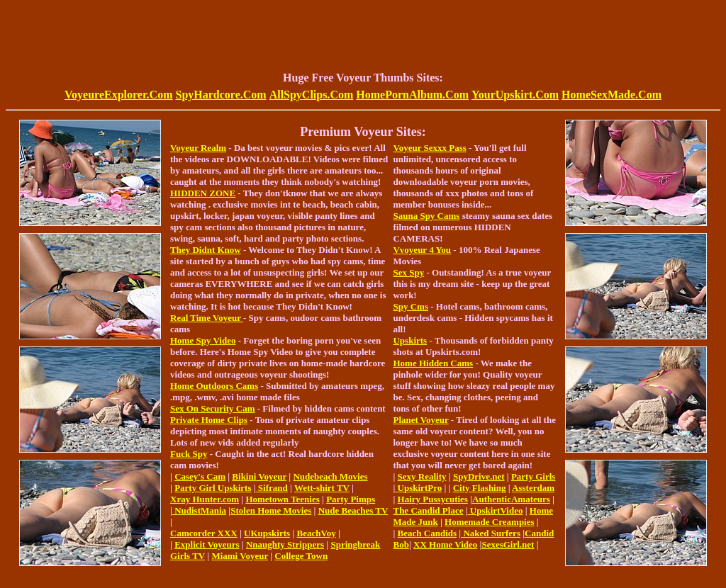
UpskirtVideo (496, 510)
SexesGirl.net (508, 544)
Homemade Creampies (489, 522)
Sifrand (272, 488)
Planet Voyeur (420, 420)
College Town (301, 556)
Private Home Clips (209, 420)
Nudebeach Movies (330, 476)
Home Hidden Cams (433, 363)
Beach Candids (427, 533)
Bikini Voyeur (259, 476)
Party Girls (533, 476)
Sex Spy (408, 272)
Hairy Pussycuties (433, 499)
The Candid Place (428, 510)
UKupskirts (267, 533)
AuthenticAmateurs (511, 499)
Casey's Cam (200, 476)
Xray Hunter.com (205, 499)
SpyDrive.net (479, 476)
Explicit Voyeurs (207, 544)
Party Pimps (351, 499)
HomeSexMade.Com (611, 95)
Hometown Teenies (282, 499)
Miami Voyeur (240, 556)
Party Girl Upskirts (213, 488)
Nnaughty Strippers (285, 544)
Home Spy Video (203, 340)
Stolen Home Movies (271, 510)
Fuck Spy (189, 454)
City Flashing (480, 488)
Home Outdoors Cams (214, 386)
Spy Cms (411, 306)
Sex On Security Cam (213, 408)
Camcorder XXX (204, 533)
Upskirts (410, 340)
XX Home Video (445, 544)
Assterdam (533, 488)
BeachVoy (317, 533)
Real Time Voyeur (207, 318)
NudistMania (199, 510)
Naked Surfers (491, 533)
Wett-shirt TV (322, 488)
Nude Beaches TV (353, 510)
